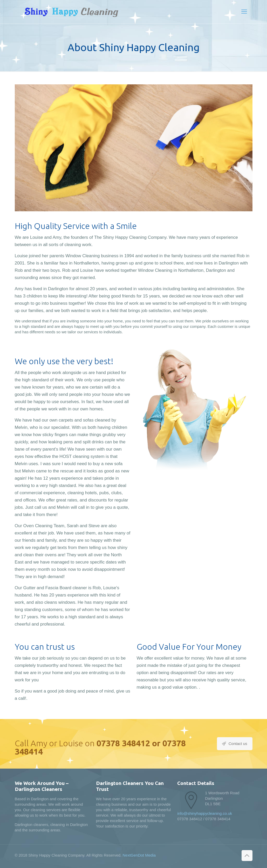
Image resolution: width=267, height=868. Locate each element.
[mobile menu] (244, 12)
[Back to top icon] (247, 856)
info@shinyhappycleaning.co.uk (205, 813)
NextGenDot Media (139, 855)
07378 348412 (123, 743)
